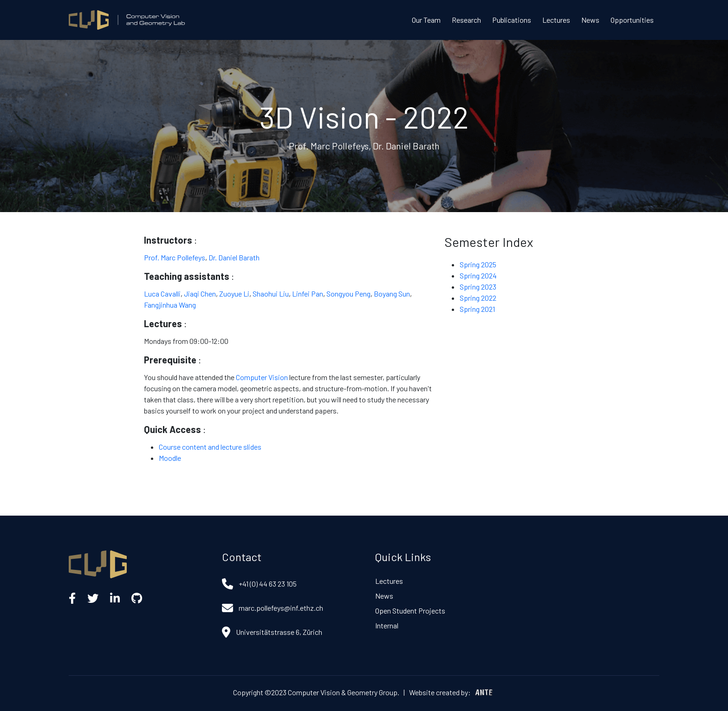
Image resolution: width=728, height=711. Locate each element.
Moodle (170, 458)
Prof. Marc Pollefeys (175, 257)
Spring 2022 (478, 298)
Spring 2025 (478, 264)
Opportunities (632, 20)
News (590, 20)
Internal (387, 625)
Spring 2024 (478, 275)
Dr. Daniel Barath (234, 257)
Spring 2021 (477, 309)
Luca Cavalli (162, 294)
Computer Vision (262, 377)
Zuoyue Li (234, 294)
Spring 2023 (478, 287)
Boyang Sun (392, 294)
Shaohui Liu (271, 294)
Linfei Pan (308, 294)
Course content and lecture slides (210, 447)
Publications (512, 20)
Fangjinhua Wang (170, 305)
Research (466, 20)
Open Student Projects (410, 611)
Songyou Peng (348, 294)
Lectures (556, 20)
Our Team (426, 20)
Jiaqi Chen (200, 294)
